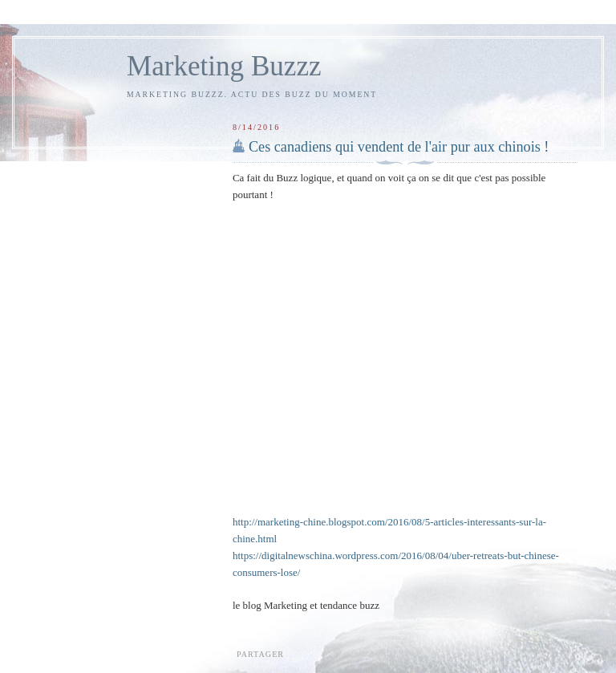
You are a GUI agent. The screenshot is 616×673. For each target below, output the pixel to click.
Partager (260, 654)
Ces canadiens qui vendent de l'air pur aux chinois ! (399, 147)
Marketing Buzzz (224, 66)
